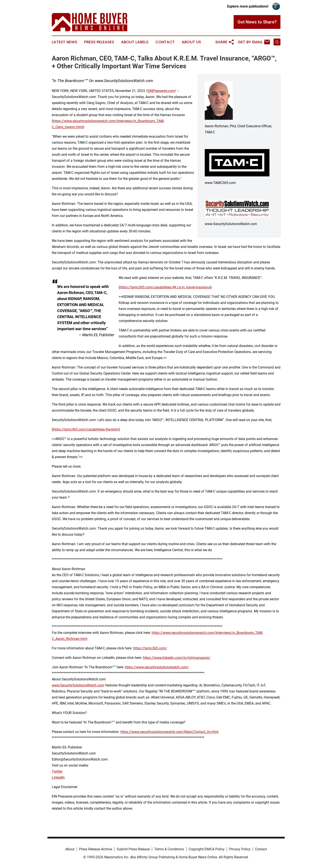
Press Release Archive (96, 849)
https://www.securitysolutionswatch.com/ (157, 667)
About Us (191, 42)
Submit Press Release (133, 849)
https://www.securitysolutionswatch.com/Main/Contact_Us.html (169, 732)
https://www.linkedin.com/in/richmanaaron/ (177, 658)
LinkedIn (58, 777)
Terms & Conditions (169, 849)
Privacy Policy (240, 849)
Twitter (57, 771)
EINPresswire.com (161, 91)
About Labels (135, 42)
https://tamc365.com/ (150, 648)
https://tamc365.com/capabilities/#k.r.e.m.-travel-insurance (165, 287)
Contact (165, 42)
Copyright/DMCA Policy (207, 849)
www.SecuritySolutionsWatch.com (78, 685)
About (70, 849)
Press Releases (99, 42)
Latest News (65, 42)
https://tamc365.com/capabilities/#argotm (86, 429)
